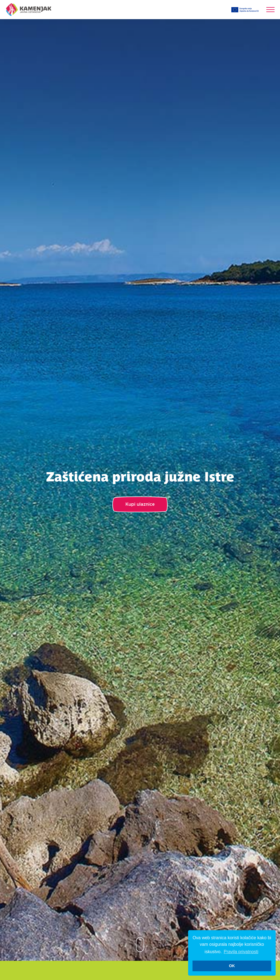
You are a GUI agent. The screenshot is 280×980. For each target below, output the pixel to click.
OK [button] (232, 966)
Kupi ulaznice (140, 504)
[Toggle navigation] (270, 10)
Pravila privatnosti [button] (241, 952)
